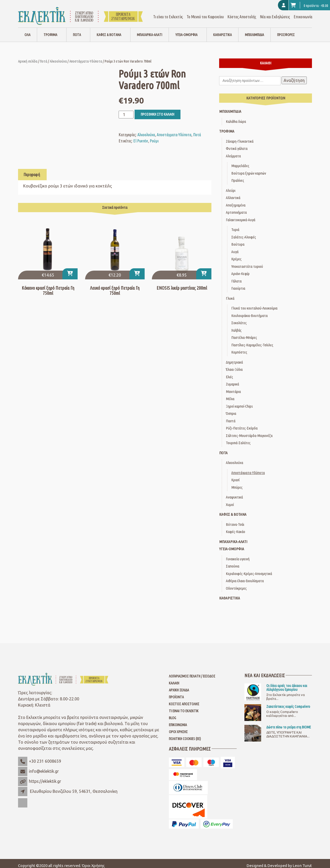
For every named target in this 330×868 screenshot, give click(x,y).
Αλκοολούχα (58, 57)
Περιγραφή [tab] (32, 170)
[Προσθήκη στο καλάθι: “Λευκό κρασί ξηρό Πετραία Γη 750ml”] (137, 269)
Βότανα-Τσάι (235, 520)
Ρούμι (154, 136)
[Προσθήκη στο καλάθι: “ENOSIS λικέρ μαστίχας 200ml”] (204, 269)
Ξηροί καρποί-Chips (239, 402)
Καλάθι (174, 679)
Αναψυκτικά (234, 493)
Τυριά (235, 225)
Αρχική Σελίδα (179, 686)
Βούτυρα (238, 240)
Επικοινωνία (303, 12)
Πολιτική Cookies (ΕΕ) (185, 734)
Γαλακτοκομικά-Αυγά (241, 215)
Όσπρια (231, 409)
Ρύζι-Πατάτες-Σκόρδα (242, 424)
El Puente (141, 136)
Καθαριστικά (222, 30)
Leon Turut (302, 861)
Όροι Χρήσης (178, 727)
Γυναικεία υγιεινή (238, 555)
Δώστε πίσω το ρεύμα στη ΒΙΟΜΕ (289, 723)
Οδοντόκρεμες (236, 584)
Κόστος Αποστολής (242, 12)
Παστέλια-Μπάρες (244, 333)
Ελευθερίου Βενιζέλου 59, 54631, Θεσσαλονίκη (74, 787)
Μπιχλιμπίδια (254, 30)
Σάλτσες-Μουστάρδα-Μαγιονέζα (249, 431)
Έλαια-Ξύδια (234, 365)
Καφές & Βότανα (109, 30)
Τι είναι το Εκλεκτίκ (184, 707)
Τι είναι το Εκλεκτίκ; (168, 12)
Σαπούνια (233, 562)
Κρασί (235, 475)
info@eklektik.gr (44, 767)
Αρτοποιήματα (236, 208)
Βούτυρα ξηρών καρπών (249, 169)
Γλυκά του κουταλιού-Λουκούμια (254, 304)
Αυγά (235, 247)
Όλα (27, 30)
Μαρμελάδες (240, 161)
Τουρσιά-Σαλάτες (238, 438)
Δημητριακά (234, 358)
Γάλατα (236, 277)
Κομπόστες (239, 348)
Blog (172, 714)
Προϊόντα (176, 693)
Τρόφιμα (50, 30)
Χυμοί (230, 500)
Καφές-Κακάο (236, 527)
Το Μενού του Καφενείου (205, 12)
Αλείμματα (233, 152)
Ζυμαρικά (232, 380)
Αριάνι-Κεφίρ (240, 269)
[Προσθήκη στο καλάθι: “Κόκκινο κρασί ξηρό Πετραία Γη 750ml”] (70, 269)
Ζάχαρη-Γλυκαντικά (240, 137)
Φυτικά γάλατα (237, 144)
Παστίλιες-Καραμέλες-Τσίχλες (252, 341)
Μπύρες (237, 483)
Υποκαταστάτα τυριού (247, 262)
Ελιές (229, 372)
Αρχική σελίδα (28, 57)
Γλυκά (230, 294)
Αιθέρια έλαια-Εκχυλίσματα (245, 576)
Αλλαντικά (233, 193)
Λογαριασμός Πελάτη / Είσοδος (192, 672)
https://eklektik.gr (45, 777)
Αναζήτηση (294, 76)
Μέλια (230, 394)
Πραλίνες (238, 176)
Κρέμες (236, 255)
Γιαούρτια (238, 284)
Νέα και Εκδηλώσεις (275, 12)
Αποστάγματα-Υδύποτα (86, 57)
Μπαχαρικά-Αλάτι (150, 30)
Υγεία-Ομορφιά (186, 30)
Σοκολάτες (239, 318)
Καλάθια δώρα (236, 117)
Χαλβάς (236, 326)
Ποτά (77, 30)
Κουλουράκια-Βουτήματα (249, 311)
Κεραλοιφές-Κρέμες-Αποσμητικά (249, 569)
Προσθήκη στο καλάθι (158, 110)
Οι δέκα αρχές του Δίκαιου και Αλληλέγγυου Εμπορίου (287, 683)
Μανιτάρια (233, 387)
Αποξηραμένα (236, 201)
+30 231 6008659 (45, 757)
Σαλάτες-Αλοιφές (244, 233)
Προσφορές (286, 30)
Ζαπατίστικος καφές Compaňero (288, 702)
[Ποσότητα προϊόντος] (126, 110)
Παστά (231, 416)
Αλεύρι (231, 186)
